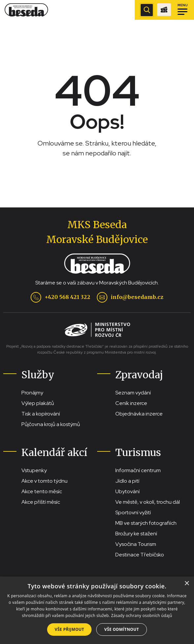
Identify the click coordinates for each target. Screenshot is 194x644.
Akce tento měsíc (42, 491)
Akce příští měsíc (41, 502)
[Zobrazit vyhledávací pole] (147, 10)
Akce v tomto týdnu (44, 481)
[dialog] (97, 610)
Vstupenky (34, 470)
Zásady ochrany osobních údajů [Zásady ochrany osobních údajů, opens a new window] (141, 616)
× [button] (187, 584)
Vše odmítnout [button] (121, 629)
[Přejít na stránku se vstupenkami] (164, 10)
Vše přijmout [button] (69, 629)
